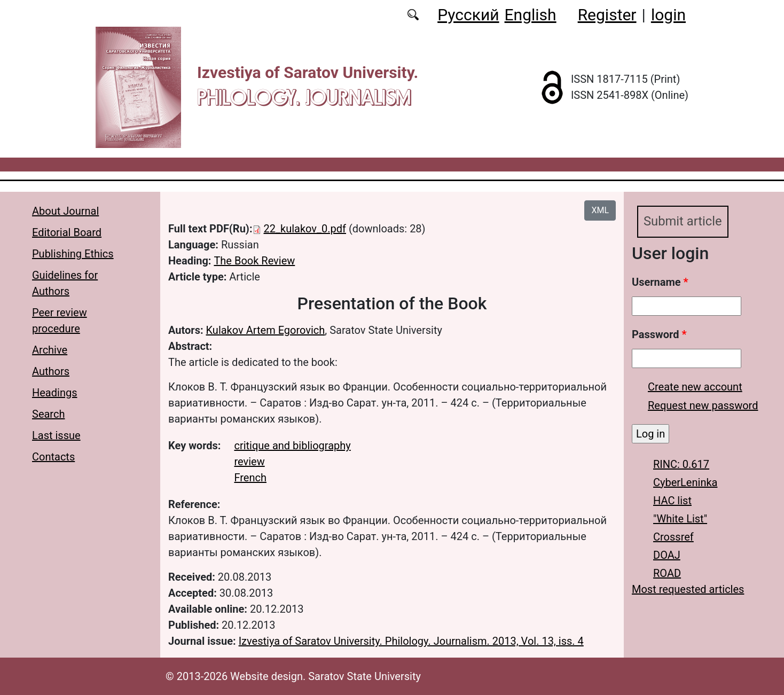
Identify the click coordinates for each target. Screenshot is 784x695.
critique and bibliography (292, 446)
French (250, 478)
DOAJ (667, 555)
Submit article (683, 222)
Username (660, 282)
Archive (50, 350)
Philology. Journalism (304, 97)
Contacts (53, 457)
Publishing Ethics (73, 254)
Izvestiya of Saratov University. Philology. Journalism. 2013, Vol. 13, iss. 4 (411, 641)
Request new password (703, 405)
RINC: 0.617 (681, 464)
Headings (55, 393)
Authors (51, 371)
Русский (468, 15)
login (668, 15)
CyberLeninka (685, 482)
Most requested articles (688, 589)
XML (600, 210)
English (531, 15)
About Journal (65, 211)
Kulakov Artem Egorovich (266, 330)
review (249, 462)
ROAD (667, 573)
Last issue (56, 435)
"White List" (680, 519)
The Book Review (254, 261)
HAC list (672, 501)
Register (607, 15)
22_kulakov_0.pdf (305, 229)
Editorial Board (67, 232)
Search (48, 414)
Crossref (673, 537)
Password (659, 334)
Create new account (695, 387)
